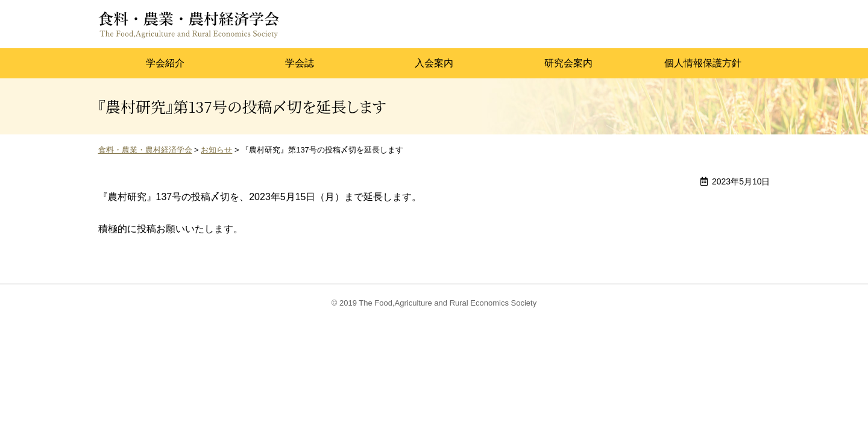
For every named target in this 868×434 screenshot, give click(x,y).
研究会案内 (568, 63)
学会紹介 (165, 63)
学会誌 (300, 63)
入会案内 (434, 63)
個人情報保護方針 (703, 63)
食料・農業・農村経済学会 (189, 24)
